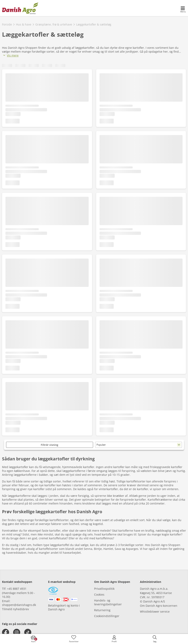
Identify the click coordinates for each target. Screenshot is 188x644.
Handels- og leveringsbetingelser (108, 602)
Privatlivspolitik (104, 589)
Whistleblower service (155, 612)
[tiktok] (28, 632)
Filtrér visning (49, 445)
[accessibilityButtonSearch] (155, 639)
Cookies (99, 595)
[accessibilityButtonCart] (33, 639)
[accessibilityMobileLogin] (114, 639)
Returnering (102, 610)
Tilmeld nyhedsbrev (15, 609)
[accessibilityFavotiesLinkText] (74, 639)
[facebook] (6, 632)
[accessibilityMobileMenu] (183, 10)
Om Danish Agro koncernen (159, 606)
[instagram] (17, 632)
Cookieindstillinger (107, 616)
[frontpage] (20, 8)
